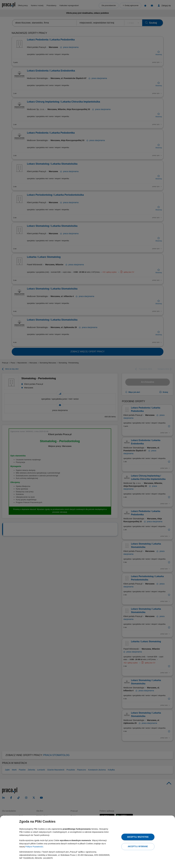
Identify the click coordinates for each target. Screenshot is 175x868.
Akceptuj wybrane (138, 846)
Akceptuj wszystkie (138, 837)
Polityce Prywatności (34, 847)
